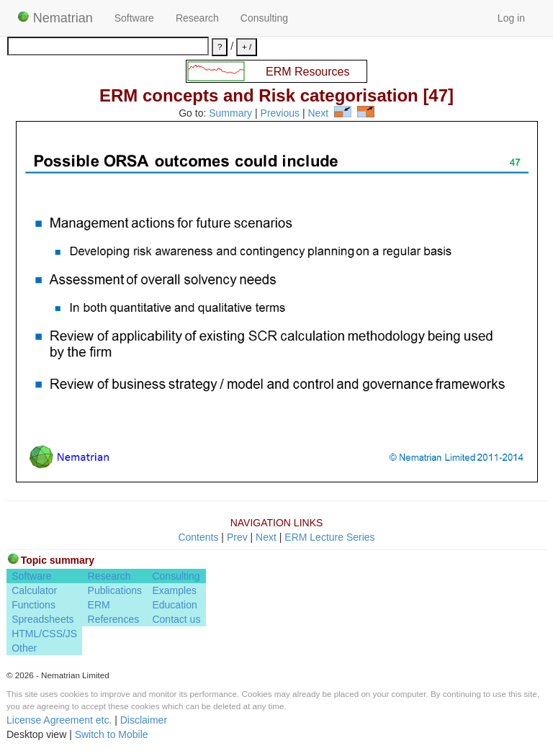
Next (318, 114)
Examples (174, 590)
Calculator (34, 590)
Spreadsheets (42, 619)
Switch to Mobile (112, 734)
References (114, 619)
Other (24, 648)
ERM (99, 605)
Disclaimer (144, 720)
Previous (280, 114)
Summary (230, 114)
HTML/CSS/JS (44, 634)
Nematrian (55, 18)
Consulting (264, 18)
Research (197, 18)
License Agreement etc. (59, 720)
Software (134, 18)
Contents (198, 537)
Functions (33, 605)
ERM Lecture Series (329, 537)
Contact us (176, 619)
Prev (237, 537)
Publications (115, 590)
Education (174, 605)
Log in (511, 18)
